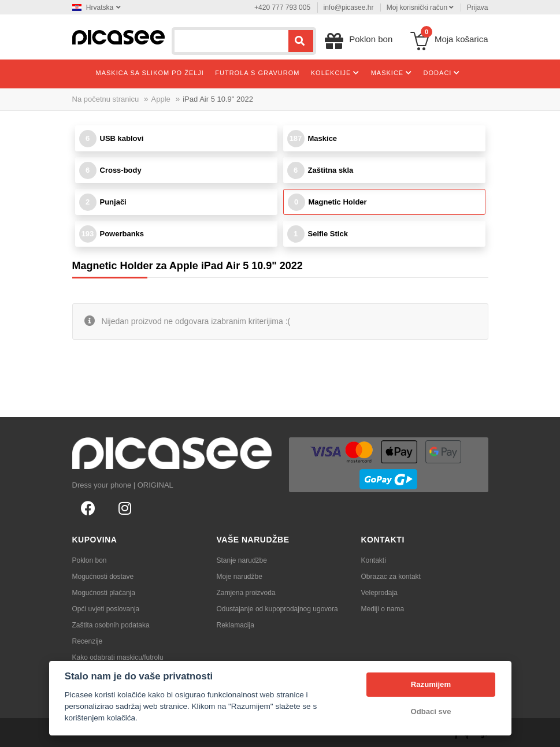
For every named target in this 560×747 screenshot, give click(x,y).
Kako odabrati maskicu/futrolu (118, 657)
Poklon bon (90, 560)
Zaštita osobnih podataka (111, 625)
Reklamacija (236, 625)
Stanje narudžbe (242, 560)
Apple (161, 99)
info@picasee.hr (349, 8)
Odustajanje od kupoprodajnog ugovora (277, 609)
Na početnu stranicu (106, 99)
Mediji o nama (383, 609)
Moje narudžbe (240, 577)
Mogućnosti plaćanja (104, 593)
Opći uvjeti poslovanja (106, 609)
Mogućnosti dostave (103, 577)
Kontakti (374, 560)
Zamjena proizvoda (246, 593)
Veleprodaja (379, 593)
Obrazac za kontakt (391, 577)
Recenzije (88, 641)
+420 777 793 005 (282, 8)
